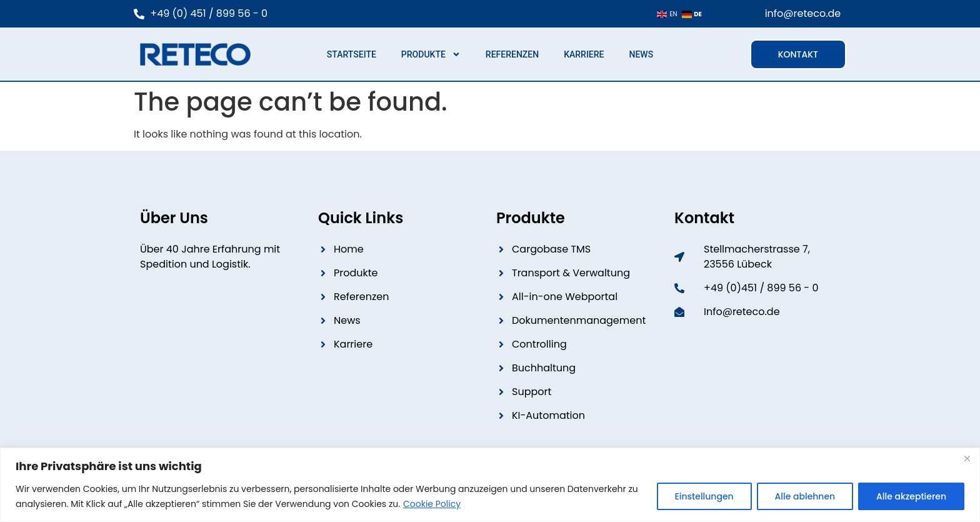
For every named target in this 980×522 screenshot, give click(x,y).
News (641, 54)
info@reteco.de (803, 13)
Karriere (584, 54)
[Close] (967, 458)
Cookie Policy (432, 504)
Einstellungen (704, 496)
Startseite (352, 54)
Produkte (431, 54)
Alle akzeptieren (911, 496)
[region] (490, 485)
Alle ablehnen (805, 496)
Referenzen (512, 54)
